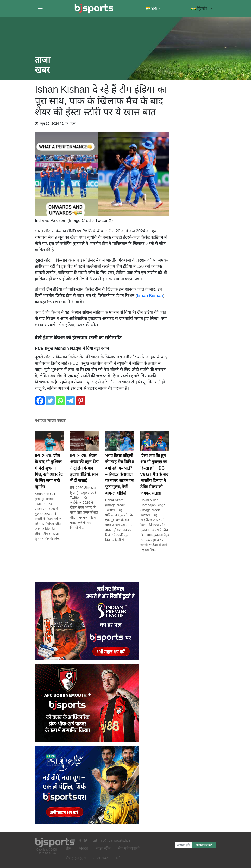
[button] (40, 9)
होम (69, 848)
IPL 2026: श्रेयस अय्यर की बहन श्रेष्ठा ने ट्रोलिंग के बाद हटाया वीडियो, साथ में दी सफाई (84, 461)
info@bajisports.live (112, 840)
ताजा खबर (101, 858)
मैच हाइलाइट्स (76, 858)
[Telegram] (70, 401)
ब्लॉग (119, 858)
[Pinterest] (81, 401)
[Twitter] (50, 401)
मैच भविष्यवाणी (129, 848)
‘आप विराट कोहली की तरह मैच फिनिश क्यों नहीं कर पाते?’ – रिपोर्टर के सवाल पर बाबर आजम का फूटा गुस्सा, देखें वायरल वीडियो (120, 467)
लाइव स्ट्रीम (103, 848)
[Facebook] (40, 401)
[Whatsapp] (60, 401)
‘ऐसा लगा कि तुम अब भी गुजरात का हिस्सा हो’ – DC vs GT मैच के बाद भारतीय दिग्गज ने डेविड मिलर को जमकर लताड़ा (155, 467)
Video (84, 848)
